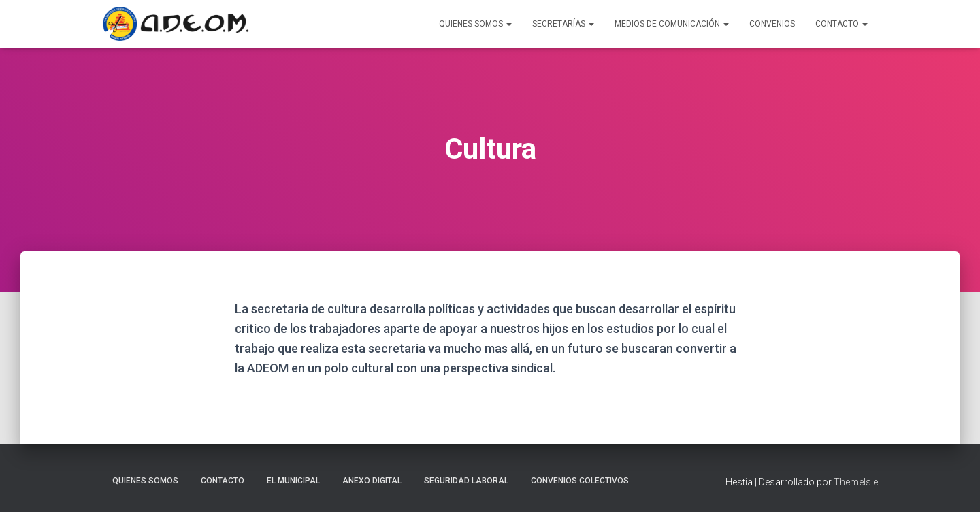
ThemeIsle (856, 482)
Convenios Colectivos (580, 481)
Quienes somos (145, 481)
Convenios (772, 24)
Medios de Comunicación (672, 24)
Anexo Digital (372, 481)
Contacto (842, 24)
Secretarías (563, 24)
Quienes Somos (475, 24)
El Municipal (293, 481)
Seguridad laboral (466, 481)
